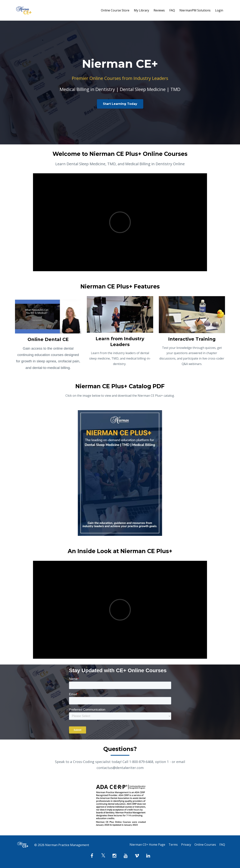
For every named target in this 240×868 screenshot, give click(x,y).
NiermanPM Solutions (195, 10)
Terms (170, 845)
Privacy (184, 845)
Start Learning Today (120, 104)
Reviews (159, 10)
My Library (141, 10)
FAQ (172, 10)
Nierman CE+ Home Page (143, 845)
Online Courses (204, 845)
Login (219, 10)
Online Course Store (115, 10)
